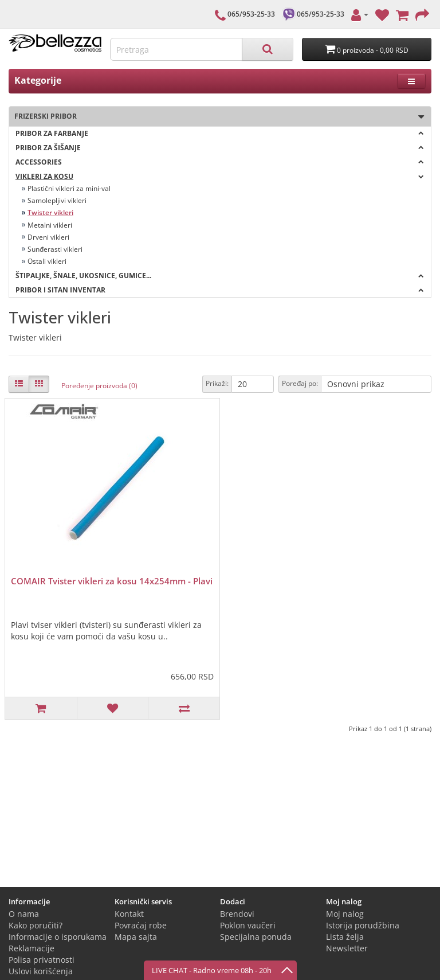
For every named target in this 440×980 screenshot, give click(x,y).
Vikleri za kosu (220, 176)
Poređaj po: (300, 383)
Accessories (220, 162)
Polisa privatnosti (42, 960)
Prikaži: (217, 383)
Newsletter (347, 948)
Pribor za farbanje (220, 133)
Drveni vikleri (48, 237)
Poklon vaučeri (248, 925)
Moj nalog (345, 914)
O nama (24, 914)
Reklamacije (32, 948)
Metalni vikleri (50, 225)
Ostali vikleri (47, 261)
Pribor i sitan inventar (220, 290)
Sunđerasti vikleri (55, 249)
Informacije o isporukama (58, 937)
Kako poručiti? (36, 925)
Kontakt (129, 914)
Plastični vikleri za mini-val (69, 188)
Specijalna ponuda (256, 937)
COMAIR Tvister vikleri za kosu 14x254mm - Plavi (112, 581)
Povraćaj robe (141, 925)
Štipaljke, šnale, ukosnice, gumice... (220, 276)
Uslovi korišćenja (41, 971)
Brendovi (237, 914)
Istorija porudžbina (363, 925)
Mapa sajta (136, 937)
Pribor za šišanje (220, 148)
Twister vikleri (50, 212)
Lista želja (345, 937)
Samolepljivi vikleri (57, 200)
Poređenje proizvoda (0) (99, 386)
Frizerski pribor (217, 117)
